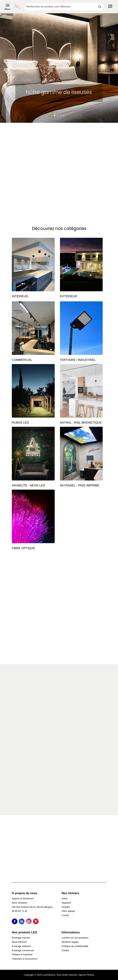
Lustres (65, 915)
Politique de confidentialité (75, 946)
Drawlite (66, 907)
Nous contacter (19, 903)
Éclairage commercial (23, 950)
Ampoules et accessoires (25, 959)
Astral (64, 898)
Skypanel (66, 903)
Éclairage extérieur (21, 946)
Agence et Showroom (23, 898)
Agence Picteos (86, 975)
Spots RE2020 (19, 942)
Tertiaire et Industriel (22, 954)
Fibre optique (68, 911)
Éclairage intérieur (21, 938)
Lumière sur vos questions (75, 938)
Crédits (65, 950)
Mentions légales (70, 942)
